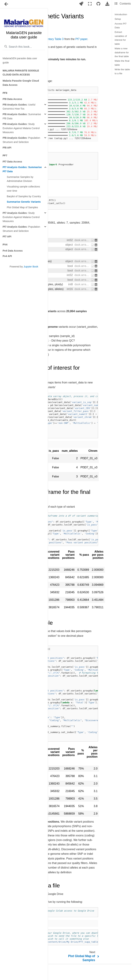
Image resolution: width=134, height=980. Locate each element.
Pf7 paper (81, 39)
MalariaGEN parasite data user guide (20, 60)
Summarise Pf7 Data (22, 169)
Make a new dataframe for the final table (122, 52)
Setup (118, 19)
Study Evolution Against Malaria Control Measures (21, 128)
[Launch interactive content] (81, 4)
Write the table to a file (122, 71)
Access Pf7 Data (121, 26)
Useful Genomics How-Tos (19, 107)
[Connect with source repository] (98, 4)
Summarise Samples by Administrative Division (20, 179)
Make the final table (122, 63)
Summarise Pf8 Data (22, 116)
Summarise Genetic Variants (24, 202)
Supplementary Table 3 (49, 39)
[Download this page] (107, 4)
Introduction (121, 14)
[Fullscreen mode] (90, 4)
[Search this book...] (24, 47)
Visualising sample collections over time (23, 189)
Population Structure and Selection (21, 140)
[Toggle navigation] (6, 4)
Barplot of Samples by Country (24, 196)
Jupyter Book (31, 267)
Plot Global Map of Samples (22, 207)
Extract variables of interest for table (121, 38)
